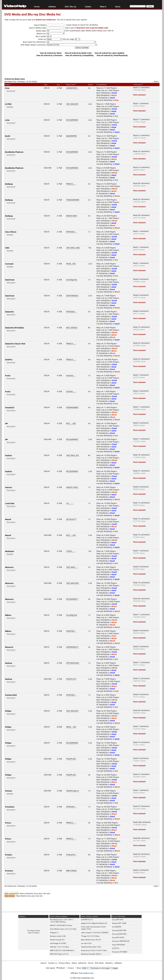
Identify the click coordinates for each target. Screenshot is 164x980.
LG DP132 (116, 948)
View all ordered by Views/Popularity (112, 55)
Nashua (9, 663)
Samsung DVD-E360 (119, 934)
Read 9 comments (141, 423)
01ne (7, 88)
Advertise (82, 963)
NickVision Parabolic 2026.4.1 (91, 954)
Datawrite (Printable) (14, 328)
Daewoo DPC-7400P (119, 923)
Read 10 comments (141, 327)
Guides (88, 7)
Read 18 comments (141, 455)
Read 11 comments (141, 407)
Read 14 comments (141, 167)
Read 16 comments (141, 151)
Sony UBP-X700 (117, 920)
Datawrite (9, 312)
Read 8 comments (141, 279)
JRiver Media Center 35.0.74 (91, 940)
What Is (103, 7)
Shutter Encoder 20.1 (57, 940)
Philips (8, 711)
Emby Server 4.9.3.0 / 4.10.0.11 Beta (94, 950)
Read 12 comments (141, 87)
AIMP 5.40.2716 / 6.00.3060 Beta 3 (62, 950)
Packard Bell (11, 695)
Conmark (9, 264)
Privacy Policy (64, 963)
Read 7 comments (141, 375)
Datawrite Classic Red (15, 344)
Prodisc (9, 855)
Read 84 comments (141, 838)
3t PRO (8, 104)
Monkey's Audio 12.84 (58, 936)
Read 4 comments (141, 694)
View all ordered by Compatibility (79, 55)
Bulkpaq (9, 184)
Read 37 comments (141, 806)
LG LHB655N (117, 927)
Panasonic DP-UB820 (120, 952)
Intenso (9, 487)
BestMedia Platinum (14, 152)
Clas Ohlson (11, 232)
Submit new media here (46, 20)
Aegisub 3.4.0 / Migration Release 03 (94, 923)
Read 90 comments (141, 183)
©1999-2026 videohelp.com (82, 978)
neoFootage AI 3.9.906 (58, 943)
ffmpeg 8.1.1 (54, 933)
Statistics (109, 963)
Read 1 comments (141, 103)
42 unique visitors (34, 930)
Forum (37, 7)
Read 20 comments (141, 199)
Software (52, 7)
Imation (9, 455)
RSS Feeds (99, 963)
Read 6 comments (141, 630)
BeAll (8, 136)
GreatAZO (10, 407)
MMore (8, 615)
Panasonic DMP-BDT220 (121, 941)
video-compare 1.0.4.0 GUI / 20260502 (95, 933)
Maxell (8, 519)
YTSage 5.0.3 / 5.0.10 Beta (90, 936)
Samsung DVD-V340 (119, 930)
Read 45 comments (141, 710)
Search (44, 963)
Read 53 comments (141, 343)
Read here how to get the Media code (92, 28)
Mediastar (10, 551)
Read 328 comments (142, 822)
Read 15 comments (141, 519)
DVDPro (9, 360)
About (118, 7)
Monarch (9, 647)
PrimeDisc (10, 807)
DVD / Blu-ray (71, 7)
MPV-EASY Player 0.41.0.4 (59, 954)
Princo (8, 823)
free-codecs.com (86, 973)
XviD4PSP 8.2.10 (87, 920)
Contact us (53, 963)
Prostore (9, 871)
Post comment (139, 95)
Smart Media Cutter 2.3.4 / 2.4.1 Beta (63, 929)
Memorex (9, 567)
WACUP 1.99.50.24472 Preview (61, 925)
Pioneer (9, 791)
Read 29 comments (141, 854)
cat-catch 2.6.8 (86, 943)
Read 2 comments (141, 391)
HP (6, 423)
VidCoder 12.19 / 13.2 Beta (59, 947)
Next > (157, 81)
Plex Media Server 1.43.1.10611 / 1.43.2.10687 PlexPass (62, 921)
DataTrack (10, 280)
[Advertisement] (82, 67)
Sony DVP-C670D (118, 938)
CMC (7, 248)
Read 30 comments (141, 215)
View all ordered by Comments (49, 55)
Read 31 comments (141, 471)
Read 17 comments (141, 119)
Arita (7, 120)
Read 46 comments (141, 599)
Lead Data (10, 503)
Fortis (8, 376)
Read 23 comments (141, 359)
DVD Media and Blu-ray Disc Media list (32, 14)
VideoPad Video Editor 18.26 (91, 947)
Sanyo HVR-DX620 (118, 945)
